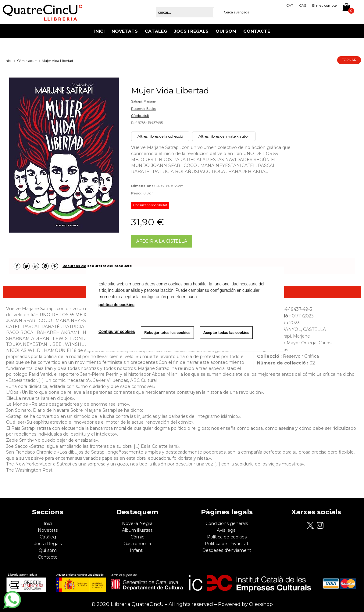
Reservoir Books (143, 109)
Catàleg (156, 31)
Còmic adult (140, 116)
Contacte (257, 31)
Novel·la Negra (137, 523)
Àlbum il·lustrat (137, 530)
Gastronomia (137, 544)
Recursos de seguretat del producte (97, 266)
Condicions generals (227, 523)
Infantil (137, 550)
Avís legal (227, 530)
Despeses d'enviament (227, 550)
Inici (99, 31)
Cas (303, 5)
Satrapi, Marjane (143, 101)
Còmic (137, 537)
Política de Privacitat (227, 544)
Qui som (226, 31)
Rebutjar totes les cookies (167, 333)
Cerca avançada (237, 12)
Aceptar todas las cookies (226, 333)
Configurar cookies (117, 332)
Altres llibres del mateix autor (224, 136)
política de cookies (116, 305)
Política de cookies (227, 537)
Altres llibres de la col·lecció (160, 136)
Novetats (125, 31)
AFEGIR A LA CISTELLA (162, 241)
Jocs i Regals (191, 31)
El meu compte (324, 5)
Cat (290, 5)
